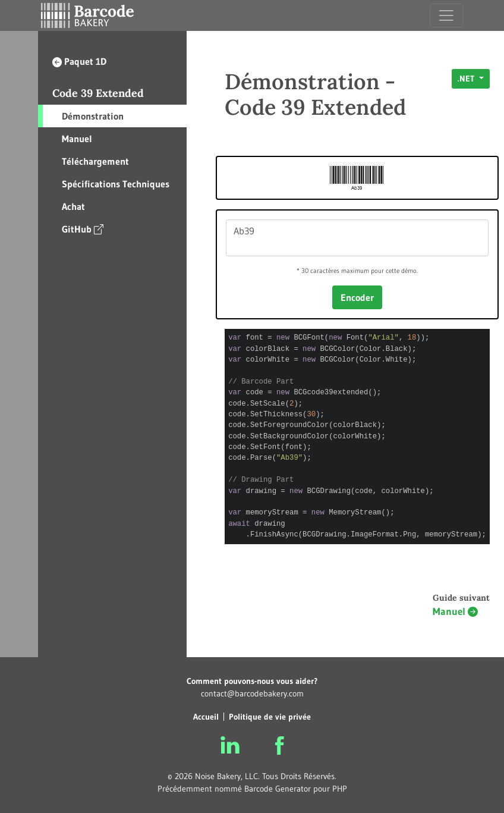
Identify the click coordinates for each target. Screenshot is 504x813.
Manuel (77, 139)
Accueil (206, 717)
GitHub (83, 229)
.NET (467, 79)
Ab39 (357, 238)
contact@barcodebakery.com (252, 693)
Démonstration (93, 116)
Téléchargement (95, 161)
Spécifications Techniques (116, 184)
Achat (73, 206)
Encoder (357, 297)
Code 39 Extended (98, 93)
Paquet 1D (79, 61)
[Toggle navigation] (446, 15)
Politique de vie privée (270, 717)
